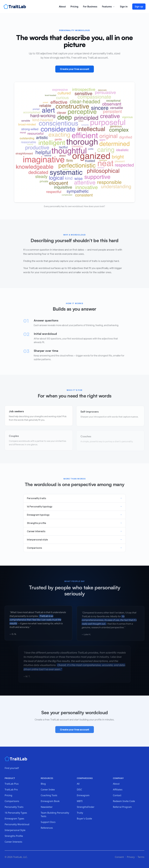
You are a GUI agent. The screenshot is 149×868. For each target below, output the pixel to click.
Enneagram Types (14, 819)
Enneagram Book (50, 801)
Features (109, 7)
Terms (141, 857)
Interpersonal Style (15, 830)
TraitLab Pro (11, 790)
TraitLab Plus (12, 784)
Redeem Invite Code (124, 801)
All (78, 784)
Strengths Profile (14, 836)
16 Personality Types (16, 813)
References (47, 828)
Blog (43, 784)
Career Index (48, 790)
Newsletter (47, 807)
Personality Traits (14, 807)
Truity (80, 813)
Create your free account (75, 69)
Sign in (124, 7)
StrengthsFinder (86, 807)
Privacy (131, 857)
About (62, 7)
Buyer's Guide (84, 819)
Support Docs (48, 822)
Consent (119, 857)
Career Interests (13, 842)
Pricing (74, 7)
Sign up (139, 7)
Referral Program (122, 807)
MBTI (80, 801)
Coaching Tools (49, 795)
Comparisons (12, 801)
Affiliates (118, 790)
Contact (117, 795)
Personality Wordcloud (17, 824)
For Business (90, 7)
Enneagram (83, 795)
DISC (79, 790)
